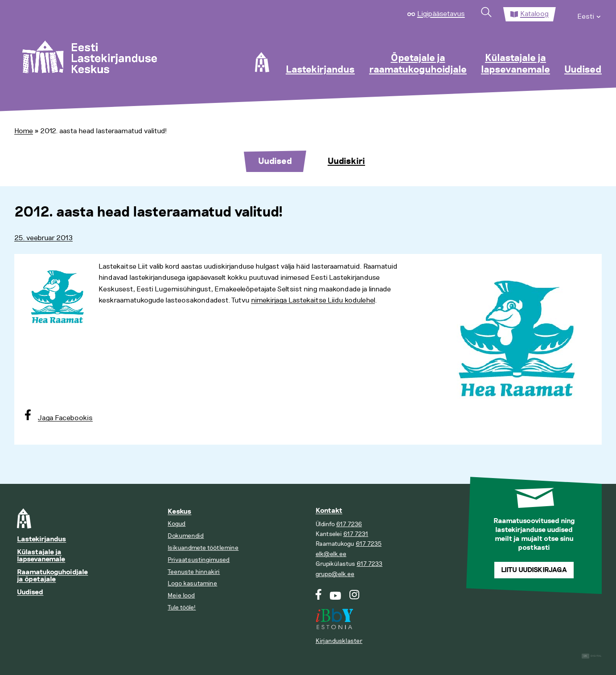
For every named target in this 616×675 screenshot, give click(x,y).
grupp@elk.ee (335, 574)
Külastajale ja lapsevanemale (515, 64)
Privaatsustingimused (199, 560)
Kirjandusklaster (339, 641)
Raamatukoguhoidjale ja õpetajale (52, 576)
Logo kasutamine (192, 583)
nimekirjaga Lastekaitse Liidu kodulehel (313, 300)
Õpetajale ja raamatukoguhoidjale (418, 64)
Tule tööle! (182, 607)
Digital (592, 656)
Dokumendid (186, 536)
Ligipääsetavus (441, 14)
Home (24, 131)
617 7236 (349, 524)
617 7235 (369, 544)
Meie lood (181, 595)
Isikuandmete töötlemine (203, 548)
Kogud (177, 524)
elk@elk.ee (331, 554)
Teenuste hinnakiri (194, 572)
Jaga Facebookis (65, 418)
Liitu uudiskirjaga (534, 570)
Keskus (179, 512)
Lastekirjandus (320, 70)
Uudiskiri (346, 161)
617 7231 (356, 534)
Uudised (583, 70)
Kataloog (534, 14)
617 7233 (370, 564)
